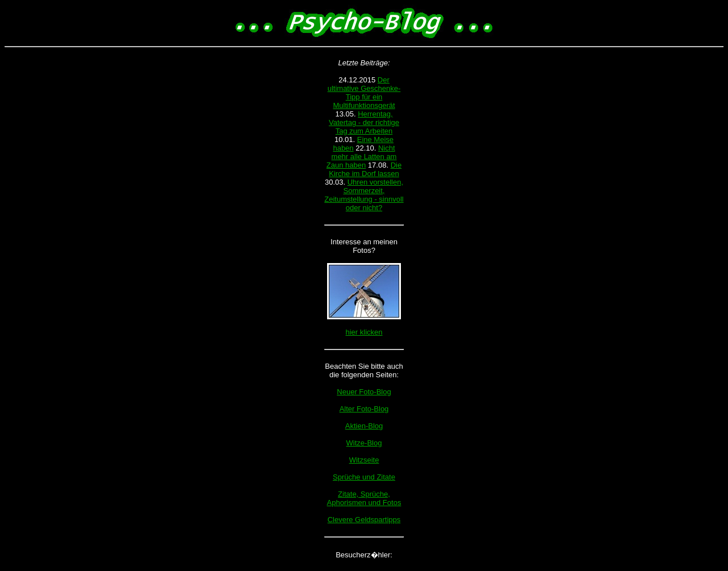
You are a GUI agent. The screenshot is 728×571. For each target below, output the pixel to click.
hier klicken (364, 332)
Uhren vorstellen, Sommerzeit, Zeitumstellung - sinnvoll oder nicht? (364, 195)
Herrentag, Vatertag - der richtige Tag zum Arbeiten (364, 122)
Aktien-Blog (364, 426)
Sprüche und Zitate (364, 477)
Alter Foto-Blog (364, 409)
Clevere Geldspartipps (364, 520)
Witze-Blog (364, 443)
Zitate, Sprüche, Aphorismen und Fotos (364, 498)
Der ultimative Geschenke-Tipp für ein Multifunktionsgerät (364, 93)
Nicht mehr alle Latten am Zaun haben (362, 157)
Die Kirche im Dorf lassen (365, 169)
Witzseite (364, 460)
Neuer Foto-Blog (364, 392)
